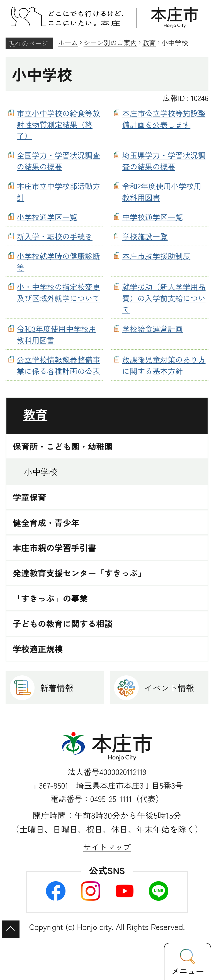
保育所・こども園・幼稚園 (63, 446)
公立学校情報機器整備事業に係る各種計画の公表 (58, 365)
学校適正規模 (38, 649)
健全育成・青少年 (46, 523)
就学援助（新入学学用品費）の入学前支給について (164, 298)
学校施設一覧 (145, 236)
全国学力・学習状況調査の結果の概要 (58, 161)
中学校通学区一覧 (153, 217)
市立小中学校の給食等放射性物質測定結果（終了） (58, 124)
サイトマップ (107, 847)
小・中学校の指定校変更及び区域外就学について (58, 292)
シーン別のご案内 (110, 42)
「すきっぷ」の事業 (50, 598)
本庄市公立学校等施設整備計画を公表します (164, 119)
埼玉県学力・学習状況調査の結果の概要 (164, 161)
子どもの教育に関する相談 (63, 624)
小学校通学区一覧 (47, 217)
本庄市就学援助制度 (156, 256)
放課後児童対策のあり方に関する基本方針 (164, 365)
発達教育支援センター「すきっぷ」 (80, 573)
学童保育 (30, 497)
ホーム (68, 42)
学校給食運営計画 (153, 329)
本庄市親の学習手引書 (54, 548)
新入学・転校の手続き (55, 236)
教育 (149, 42)
